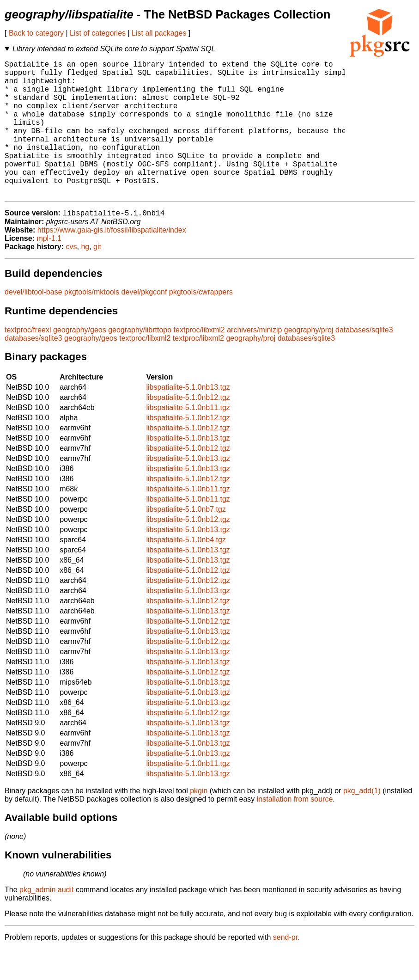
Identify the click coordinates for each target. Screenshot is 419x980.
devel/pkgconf (144, 323)
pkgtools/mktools (92, 323)
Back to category (36, 33)
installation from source (295, 830)
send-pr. (286, 968)
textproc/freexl (28, 361)
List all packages (159, 33)
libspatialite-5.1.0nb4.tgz (186, 571)
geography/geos (80, 361)
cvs (72, 278)
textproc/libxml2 (199, 361)
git (97, 278)
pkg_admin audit (46, 921)
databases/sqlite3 (364, 361)
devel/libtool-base (33, 323)
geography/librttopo (140, 361)
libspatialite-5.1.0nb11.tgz (188, 438)
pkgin (199, 822)
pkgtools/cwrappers (201, 323)
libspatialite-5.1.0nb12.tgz (188, 428)
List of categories (98, 33)
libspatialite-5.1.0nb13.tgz (188, 418)
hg (85, 278)
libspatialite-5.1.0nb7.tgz (186, 540)
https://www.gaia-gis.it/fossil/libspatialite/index (112, 261)
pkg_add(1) (362, 822)
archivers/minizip (254, 361)
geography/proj (309, 361)
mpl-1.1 (49, 269)
